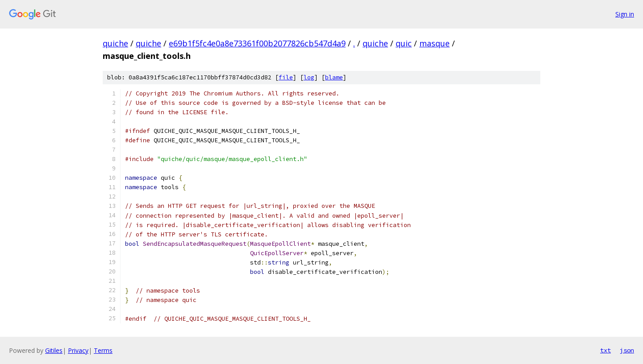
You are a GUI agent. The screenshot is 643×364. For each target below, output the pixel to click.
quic (404, 43)
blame (334, 77)
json (627, 350)
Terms (103, 350)
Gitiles (54, 350)
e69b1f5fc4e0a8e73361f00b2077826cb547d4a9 (257, 43)
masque (434, 43)
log (309, 77)
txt (605, 350)
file (286, 77)
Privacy (78, 350)
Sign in (625, 14)
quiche (115, 43)
